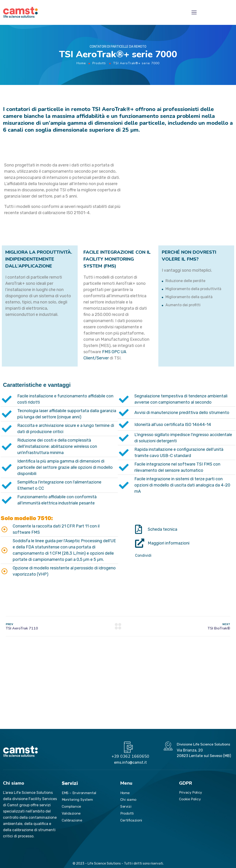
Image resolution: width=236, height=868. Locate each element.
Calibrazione (72, 820)
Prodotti (99, 63)
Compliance (71, 806)
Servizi (126, 806)
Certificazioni (131, 820)
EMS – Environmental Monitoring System (79, 796)
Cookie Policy (190, 799)
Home (81, 63)
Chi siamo (128, 800)
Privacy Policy (191, 792)
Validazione (71, 813)
